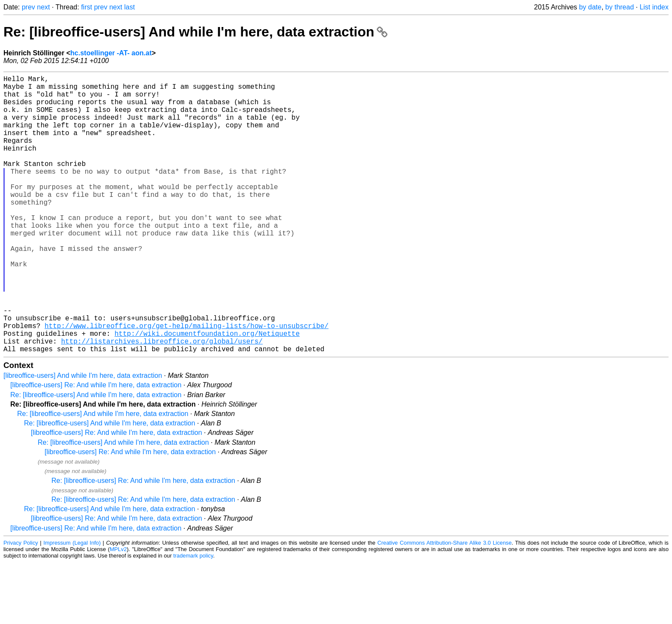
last (130, 7)
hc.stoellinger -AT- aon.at (111, 53)
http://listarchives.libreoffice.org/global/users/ (162, 401)
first (87, 7)
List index (654, 7)
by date (590, 7)
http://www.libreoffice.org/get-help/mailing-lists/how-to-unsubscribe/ (186, 382)
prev (28, 7)
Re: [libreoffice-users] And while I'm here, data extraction (195, 32)
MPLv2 (118, 611)
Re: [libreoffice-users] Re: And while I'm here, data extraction (143, 542)
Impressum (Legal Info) (72, 604)
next (43, 7)
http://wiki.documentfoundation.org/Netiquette (207, 392)
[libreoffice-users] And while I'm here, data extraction (83, 437)
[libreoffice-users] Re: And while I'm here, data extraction (96, 447)
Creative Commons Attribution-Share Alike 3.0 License (445, 604)
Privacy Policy (21, 604)
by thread (619, 7)
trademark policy (193, 617)
